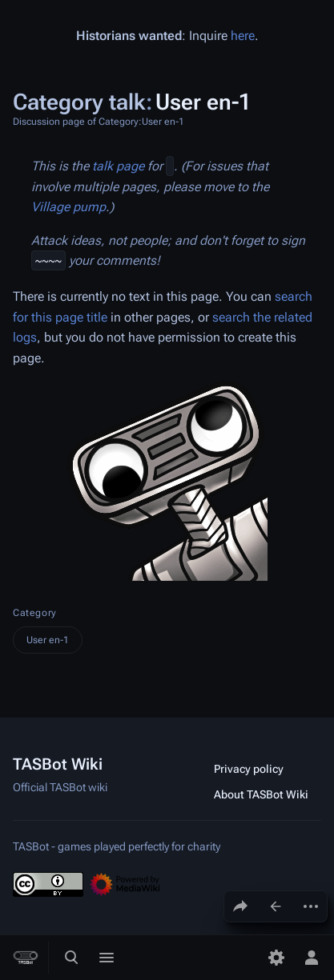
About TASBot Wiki (261, 794)
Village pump (68, 207)
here (243, 36)
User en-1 (48, 640)
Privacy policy (249, 769)
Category (35, 613)
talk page (118, 166)
